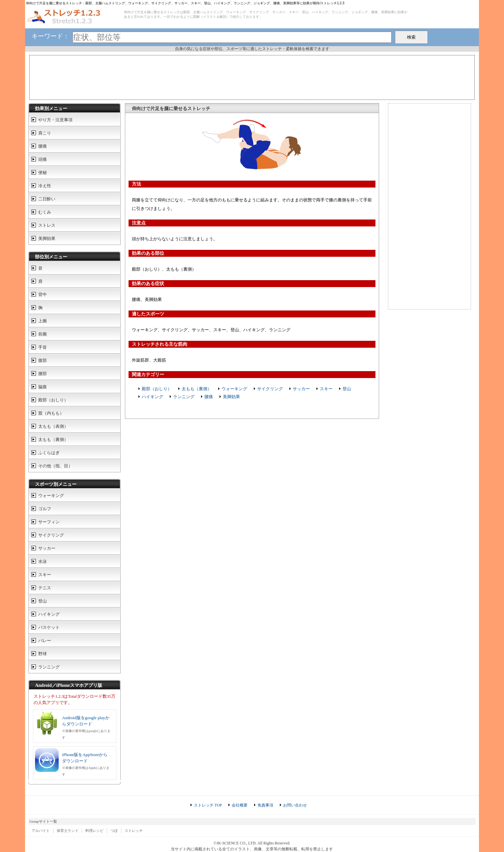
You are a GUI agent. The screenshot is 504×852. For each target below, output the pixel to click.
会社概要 (240, 805)
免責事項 (265, 805)
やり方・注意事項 (55, 120)
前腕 (43, 334)
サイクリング (270, 389)
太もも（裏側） (197, 389)
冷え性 (45, 186)
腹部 (43, 360)
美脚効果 (231, 397)
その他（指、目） (55, 466)
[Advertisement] (252, 77)
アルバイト (41, 831)
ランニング (184, 397)
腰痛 (209, 397)
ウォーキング (234, 389)
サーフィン (49, 522)
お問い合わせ (295, 805)
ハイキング (152, 397)
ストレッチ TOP (208, 805)
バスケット (49, 627)
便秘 (43, 173)
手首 (43, 347)
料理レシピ (94, 831)
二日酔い (47, 199)
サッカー (301, 389)
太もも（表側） (53, 426)
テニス (45, 588)
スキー (326, 389)
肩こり (45, 133)
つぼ (114, 831)
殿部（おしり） (157, 389)
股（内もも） (51, 413)
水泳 (43, 561)
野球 (43, 654)
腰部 (43, 374)
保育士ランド (68, 831)
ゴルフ (45, 509)
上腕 (43, 321)
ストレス (47, 225)
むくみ (45, 212)
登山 (347, 389)
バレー (45, 641)
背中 (43, 294)
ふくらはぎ (49, 453)
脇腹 (43, 387)
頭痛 (43, 159)
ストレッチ (134, 831)
